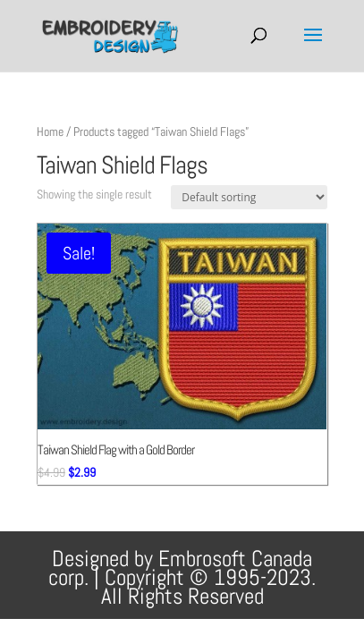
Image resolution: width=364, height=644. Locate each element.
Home (50, 131)
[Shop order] (249, 197)
